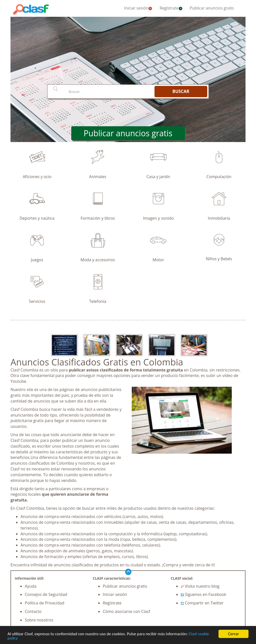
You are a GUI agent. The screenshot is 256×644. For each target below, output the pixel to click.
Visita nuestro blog (200, 586)
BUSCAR (181, 91)
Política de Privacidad (44, 603)
